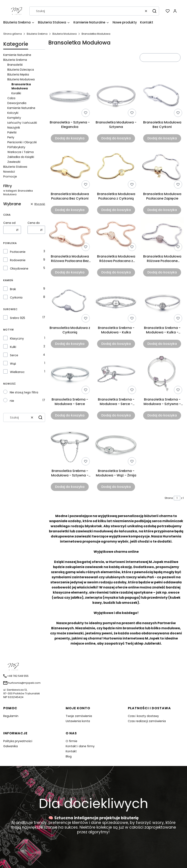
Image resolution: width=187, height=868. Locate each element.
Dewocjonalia (17, 103)
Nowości (9, 172)
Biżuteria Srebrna (37, 34)
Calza (11, 98)
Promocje (10, 176)
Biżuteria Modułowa (65, 34)
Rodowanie (18, 260)
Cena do (34, 223)
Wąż (13, 364)
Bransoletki (15, 65)
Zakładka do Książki (21, 157)
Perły (11, 137)
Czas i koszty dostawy (143, 716)
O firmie (71, 741)
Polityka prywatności (18, 741)
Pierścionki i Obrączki (22, 142)
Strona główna (13, 34)
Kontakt (71, 751)
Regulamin (11, 716)
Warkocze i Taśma (20, 152)
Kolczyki (13, 113)
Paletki (12, 132)
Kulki (13, 347)
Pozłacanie (18, 252)
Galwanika (11, 746)
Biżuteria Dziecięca (21, 70)
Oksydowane (19, 269)
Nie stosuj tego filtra (24, 392)
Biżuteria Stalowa (15, 167)
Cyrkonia (16, 297)
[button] (154, 11)
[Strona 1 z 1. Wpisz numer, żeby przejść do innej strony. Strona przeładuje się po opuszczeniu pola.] (177, 498)
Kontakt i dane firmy (80, 746)
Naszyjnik (14, 128)
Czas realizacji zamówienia (147, 721)
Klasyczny (17, 339)
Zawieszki (14, 162)
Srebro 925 (18, 318)
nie (12, 401)
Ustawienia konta (78, 721)
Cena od (9, 223)
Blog (69, 756)
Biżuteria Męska (18, 74)
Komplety (14, 118)
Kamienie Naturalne (17, 55)
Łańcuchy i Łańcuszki (22, 123)
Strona (169, 498)
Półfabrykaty (16, 147)
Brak (13, 289)
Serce (14, 355)
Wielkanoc (17, 372)
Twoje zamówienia (79, 716)
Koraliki (16, 93)
